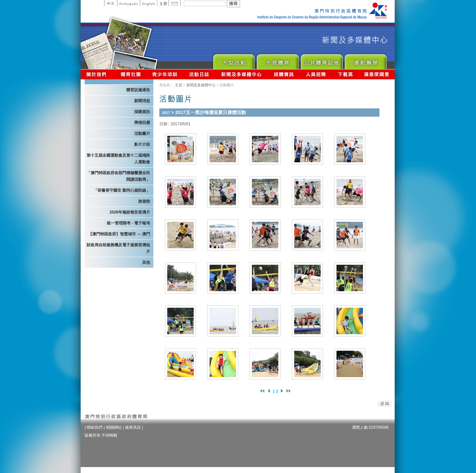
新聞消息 (142, 101)
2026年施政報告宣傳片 (130, 212)
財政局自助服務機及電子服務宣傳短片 (118, 248)
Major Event (234, 60)
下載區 (345, 74)
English (148, 3)
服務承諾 (133, 427)
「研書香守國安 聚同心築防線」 (122, 190)
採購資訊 (284, 74)
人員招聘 (316, 74)
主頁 (163, 3)
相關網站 (114, 427)
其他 (146, 262)
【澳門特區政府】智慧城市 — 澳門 (119, 234)
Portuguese (128, 3)
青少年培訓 (165, 74)
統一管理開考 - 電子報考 (128, 223)
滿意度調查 (377, 74)
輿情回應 (142, 123)
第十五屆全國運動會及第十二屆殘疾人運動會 (118, 159)
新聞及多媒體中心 (242, 74)
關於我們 (98, 74)
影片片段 (142, 144)
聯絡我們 (95, 427)
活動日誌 (199, 74)
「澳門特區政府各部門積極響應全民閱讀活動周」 (118, 176)
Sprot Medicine (365, 60)
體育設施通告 (138, 90)
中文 (111, 3)
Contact (175, 3)
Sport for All (278, 60)
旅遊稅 (144, 201)
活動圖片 (142, 134)
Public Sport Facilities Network (321, 60)
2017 (166, 113)
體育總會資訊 (131, 74)
